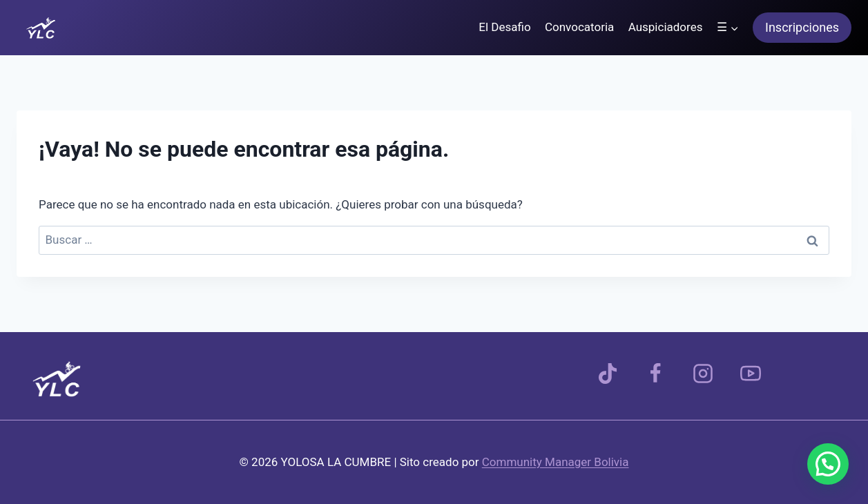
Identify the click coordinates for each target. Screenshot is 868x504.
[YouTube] (751, 374)
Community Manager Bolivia (556, 462)
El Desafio (504, 27)
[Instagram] (703, 374)
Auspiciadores (666, 27)
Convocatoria (579, 27)
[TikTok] (608, 374)
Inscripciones (802, 27)
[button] (828, 464)
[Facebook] (655, 374)
